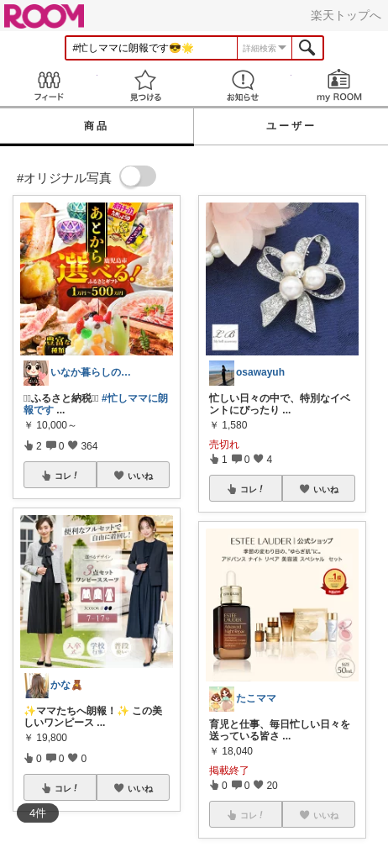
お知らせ (243, 85)
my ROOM (340, 85)
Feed (49, 85)
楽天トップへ (346, 15)
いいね (140, 476)
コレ (67, 476)
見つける (146, 85)
